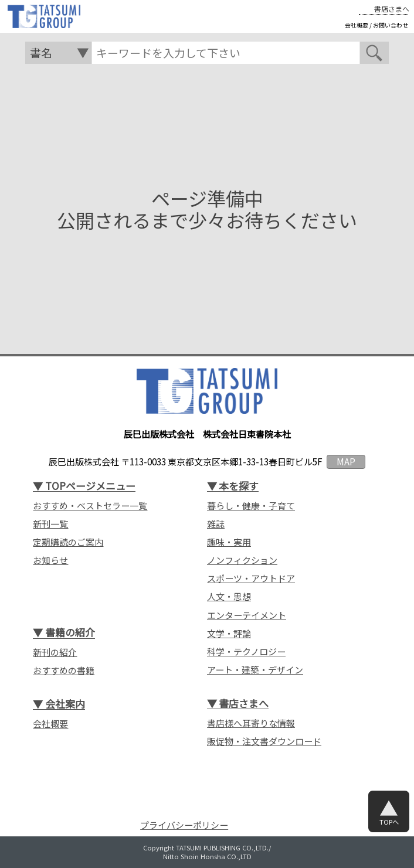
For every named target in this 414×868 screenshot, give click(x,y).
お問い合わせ (391, 25)
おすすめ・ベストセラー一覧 (90, 506)
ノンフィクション (242, 560)
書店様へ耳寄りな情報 (251, 723)
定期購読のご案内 (68, 542)
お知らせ (50, 560)
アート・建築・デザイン (255, 670)
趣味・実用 (229, 542)
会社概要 (357, 25)
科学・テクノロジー (246, 652)
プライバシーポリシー (184, 825)
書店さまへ (392, 9)
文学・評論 (229, 634)
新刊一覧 (50, 524)
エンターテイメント (247, 615)
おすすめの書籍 (64, 670)
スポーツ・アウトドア (251, 578)
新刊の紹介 (55, 652)
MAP (346, 462)
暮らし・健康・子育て (251, 506)
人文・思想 (229, 597)
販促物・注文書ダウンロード (264, 741)
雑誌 (216, 524)
